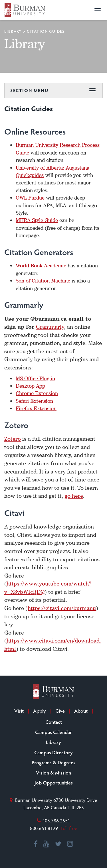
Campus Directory (53, 752)
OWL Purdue (30, 198)
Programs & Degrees (53, 762)
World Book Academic (41, 265)
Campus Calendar (53, 732)
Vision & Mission (53, 773)
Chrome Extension (37, 393)
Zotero (13, 439)
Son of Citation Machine (43, 280)
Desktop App (30, 386)
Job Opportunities (54, 782)
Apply (40, 711)
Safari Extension (34, 401)
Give (60, 711)
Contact (54, 722)
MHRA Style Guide (37, 220)
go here (74, 496)
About (81, 711)
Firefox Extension (36, 408)
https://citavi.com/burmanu (62, 608)
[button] (98, 10)
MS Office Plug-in (35, 378)
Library (13, 31)
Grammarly (50, 327)
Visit (19, 711)
